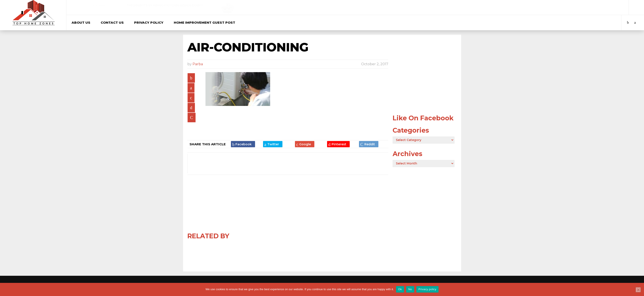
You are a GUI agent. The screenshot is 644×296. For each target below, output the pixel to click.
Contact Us (112, 22)
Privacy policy (427, 289)
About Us (81, 22)
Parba (198, 64)
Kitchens (99, 6)
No (410, 289)
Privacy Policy (149, 22)
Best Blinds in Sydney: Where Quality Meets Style (360, 5)
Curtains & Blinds (291, 6)
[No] (638, 290)
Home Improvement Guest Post (204, 22)
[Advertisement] (425, 82)
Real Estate (484, 6)
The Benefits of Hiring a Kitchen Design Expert (165, 5)
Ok (400, 289)
